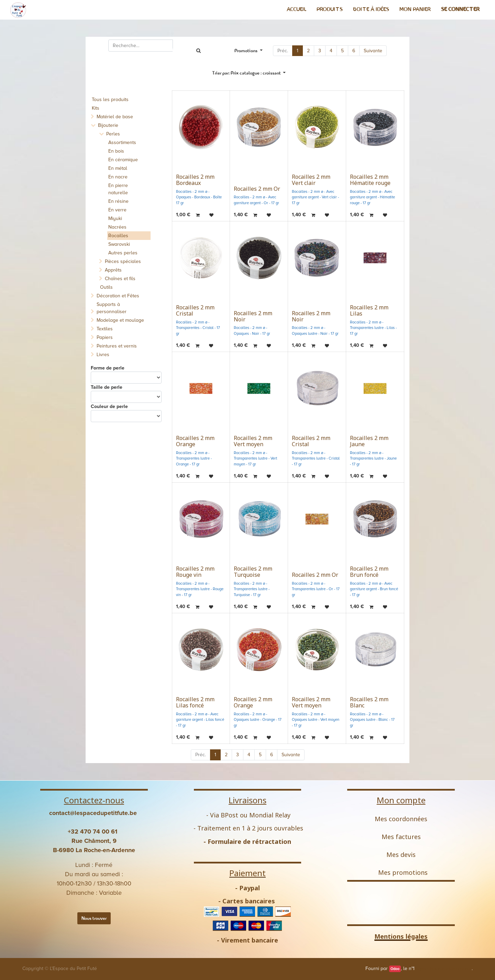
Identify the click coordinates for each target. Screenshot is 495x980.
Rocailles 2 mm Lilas (369, 310)
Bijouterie (108, 125)
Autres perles (123, 253)
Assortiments (122, 142)
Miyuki (115, 218)
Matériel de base (115, 117)
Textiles (105, 329)
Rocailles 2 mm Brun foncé (369, 572)
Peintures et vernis (117, 346)
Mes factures (401, 837)
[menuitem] (296, 9)
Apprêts (113, 270)
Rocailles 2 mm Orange (195, 441)
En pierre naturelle (118, 189)
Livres (103, 355)
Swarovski (119, 244)
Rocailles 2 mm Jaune (369, 441)
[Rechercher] (198, 51)
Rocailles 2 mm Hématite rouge (370, 180)
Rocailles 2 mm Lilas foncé (195, 702)
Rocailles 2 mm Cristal (195, 310)
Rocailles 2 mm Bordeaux (195, 180)
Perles (113, 134)
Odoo (395, 969)
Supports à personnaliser (112, 308)
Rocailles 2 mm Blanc (369, 702)
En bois (116, 151)
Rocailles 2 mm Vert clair (311, 180)
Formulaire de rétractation (249, 841)
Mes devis (401, 855)
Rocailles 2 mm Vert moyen (253, 441)
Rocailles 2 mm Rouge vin (195, 572)
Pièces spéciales (123, 261)
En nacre (118, 177)
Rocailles (118, 236)
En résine (118, 201)
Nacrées (117, 227)
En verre (117, 210)
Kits (96, 108)
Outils (106, 287)
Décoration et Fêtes (118, 296)
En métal (118, 168)
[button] (249, 73)
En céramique (123, 160)
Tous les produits (110, 100)
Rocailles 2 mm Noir (253, 316)
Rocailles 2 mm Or (257, 189)
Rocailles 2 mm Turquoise (253, 572)
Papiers (105, 337)
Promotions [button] (246, 51)
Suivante (373, 51)
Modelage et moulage (120, 320)
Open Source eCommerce (444, 968)
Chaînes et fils (120, 279)
